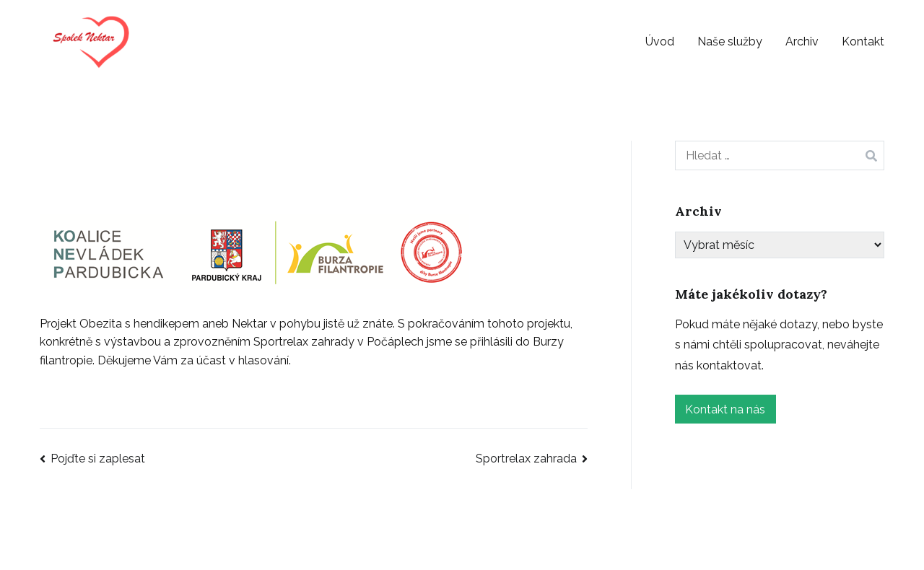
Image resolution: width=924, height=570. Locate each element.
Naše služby (730, 41)
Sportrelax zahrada (526, 459)
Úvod (660, 41)
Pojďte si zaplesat (98, 459)
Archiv (802, 41)
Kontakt (863, 41)
